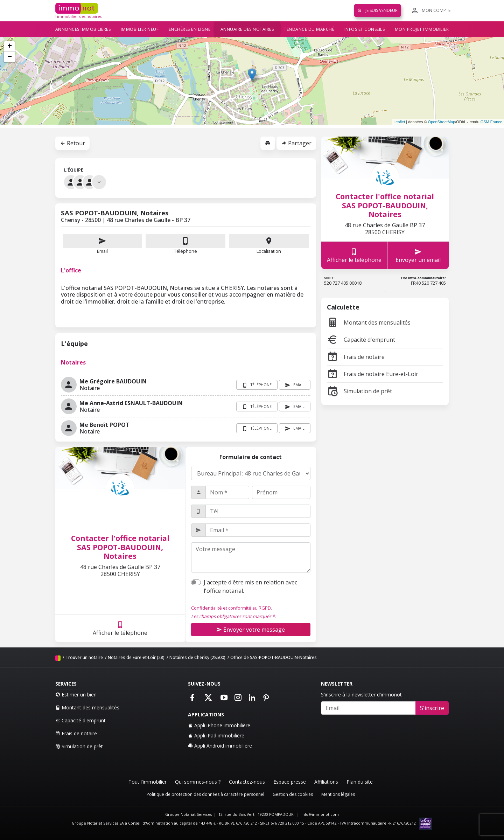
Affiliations (326, 782)
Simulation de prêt (359, 391)
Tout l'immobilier (148, 782)
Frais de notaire (356, 357)
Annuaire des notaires (247, 29)
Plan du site (360, 782)
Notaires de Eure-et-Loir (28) (136, 657)
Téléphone (185, 251)
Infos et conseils (365, 29)
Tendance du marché (309, 29)
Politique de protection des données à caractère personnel (205, 794)
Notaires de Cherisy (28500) (197, 657)
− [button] (10, 57)
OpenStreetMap (442, 122)
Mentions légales (338, 794)
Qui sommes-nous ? (198, 782)
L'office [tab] (71, 270)
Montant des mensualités (369, 322)
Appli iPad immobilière (216, 735)
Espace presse (290, 782)
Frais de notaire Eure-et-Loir (373, 374)
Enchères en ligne (190, 29)
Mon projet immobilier (422, 29)
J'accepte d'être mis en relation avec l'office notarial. (250, 586)
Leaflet (399, 122)
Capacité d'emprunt (361, 340)
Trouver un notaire (84, 657)
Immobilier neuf (140, 29)
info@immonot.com (320, 814)
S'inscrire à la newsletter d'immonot (361, 695)
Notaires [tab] (73, 362)
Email (103, 244)
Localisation (269, 244)
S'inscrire (432, 708)
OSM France (491, 122)
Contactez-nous (247, 782)
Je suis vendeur (377, 10)
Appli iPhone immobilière (219, 725)
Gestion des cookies (293, 794)
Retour (72, 143)
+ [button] (10, 47)
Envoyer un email (418, 255)
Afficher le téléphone (120, 628)
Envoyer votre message (251, 630)
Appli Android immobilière (220, 746)
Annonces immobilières (83, 29)
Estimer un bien (76, 695)
